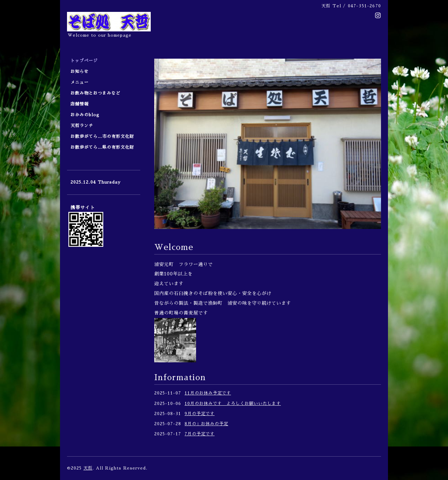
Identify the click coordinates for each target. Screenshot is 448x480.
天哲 (88, 468)
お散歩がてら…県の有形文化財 (102, 147)
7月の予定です (200, 434)
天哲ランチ (82, 126)
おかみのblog (85, 115)
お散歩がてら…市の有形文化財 (102, 136)
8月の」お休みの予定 (206, 424)
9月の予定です (200, 414)
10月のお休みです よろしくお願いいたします (233, 404)
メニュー (82, 82)
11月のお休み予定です (208, 393)
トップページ (84, 61)
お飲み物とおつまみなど (95, 93)
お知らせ (80, 72)
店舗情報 (80, 104)
